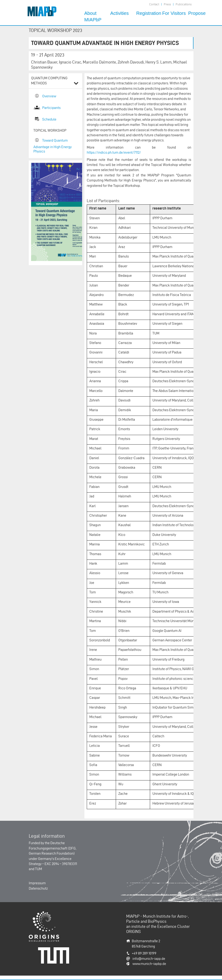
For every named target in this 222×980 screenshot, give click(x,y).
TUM (39, 869)
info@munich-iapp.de (149, 959)
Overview (49, 96)
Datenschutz (38, 888)
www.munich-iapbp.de (149, 964)
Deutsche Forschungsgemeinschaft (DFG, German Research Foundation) (53, 848)
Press (167, 4)
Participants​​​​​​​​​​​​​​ (51, 108)
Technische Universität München (55, 952)
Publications (184, 4)
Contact (154, 4)
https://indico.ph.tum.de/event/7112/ (114, 152)
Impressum (37, 883)
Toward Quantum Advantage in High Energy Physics (53, 146)
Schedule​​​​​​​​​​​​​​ (49, 119)
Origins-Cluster (40, 914)
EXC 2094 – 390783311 (61, 864)
